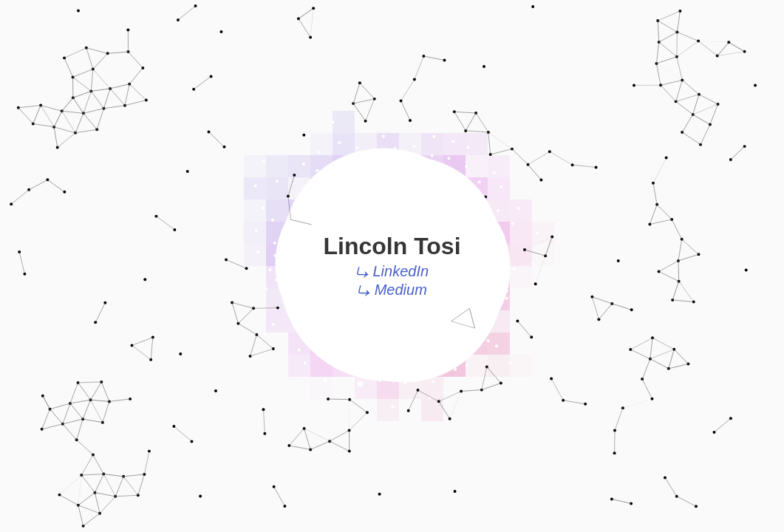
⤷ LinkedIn (392, 271)
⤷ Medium (392, 290)
